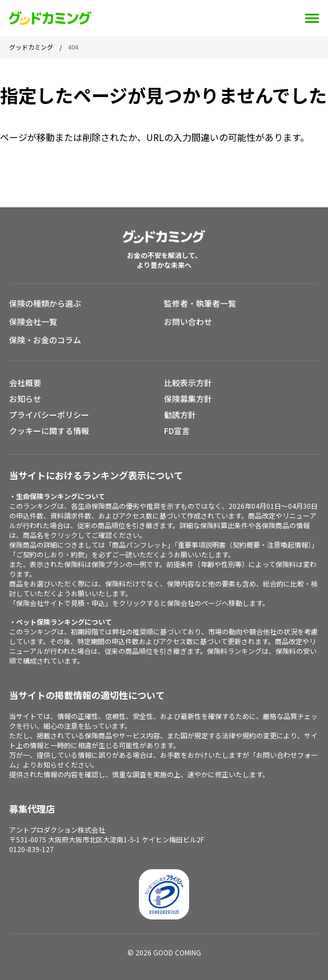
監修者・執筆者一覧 (200, 303)
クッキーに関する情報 (49, 431)
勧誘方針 (180, 415)
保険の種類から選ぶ (45, 303)
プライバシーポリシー (49, 415)
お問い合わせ (188, 322)
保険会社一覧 (33, 322)
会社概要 (25, 383)
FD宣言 (177, 431)
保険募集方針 (188, 399)
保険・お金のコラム (45, 340)
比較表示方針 (188, 383)
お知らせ (25, 399)
